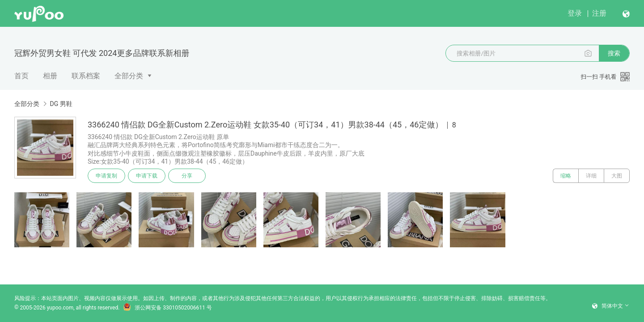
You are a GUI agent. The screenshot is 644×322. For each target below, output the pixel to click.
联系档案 (86, 76)
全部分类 (129, 76)
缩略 (566, 176)
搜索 (614, 53)
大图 (617, 176)
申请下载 (147, 176)
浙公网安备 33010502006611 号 (167, 308)
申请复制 (106, 176)
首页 (21, 76)
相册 (50, 76)
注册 (599, 13)
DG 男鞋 (61, 104)
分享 (187, 176)
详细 (591, 176)
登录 (575, 13)
